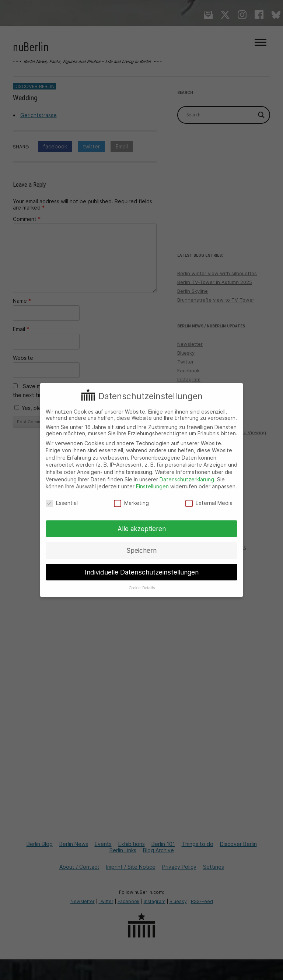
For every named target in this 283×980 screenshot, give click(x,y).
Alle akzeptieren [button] (142, 529)
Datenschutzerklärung (187, 479)
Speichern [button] (141, 550)
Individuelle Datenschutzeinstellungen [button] (142, 572)
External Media (209, 503)
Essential (62, 503)
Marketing (131, 503)
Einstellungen (152, 486)
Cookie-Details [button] (142, 588)
